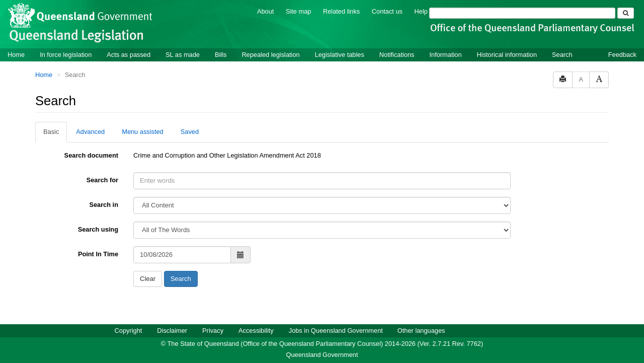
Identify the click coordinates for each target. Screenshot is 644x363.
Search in (104, 205)
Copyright (129, 331)
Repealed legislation (270, 55)
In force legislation (66, 55)
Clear (148, 279)
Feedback (622, 55)
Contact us (387, 11)
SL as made (183, 55)
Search (562, 55)
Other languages (421, 331)
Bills (221, 55)
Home (16, 55)
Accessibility (256, 331)
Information (446, 55)
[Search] (522, 13)
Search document (91, 155)
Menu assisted (143, 132)
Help (421, 11)
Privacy (213, 331)
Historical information (507, 55)
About (265, 11)
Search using (98, 229)
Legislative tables (340, 55)
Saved (190, 132)
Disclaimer (172, 331)
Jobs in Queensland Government (336, 331)
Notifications (397, 55)
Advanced (90, 132)
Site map (299, 11)
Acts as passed (129, 55)
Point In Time (98, 254)
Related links (341, 11)
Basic (51, 132)
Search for (102, 180)
